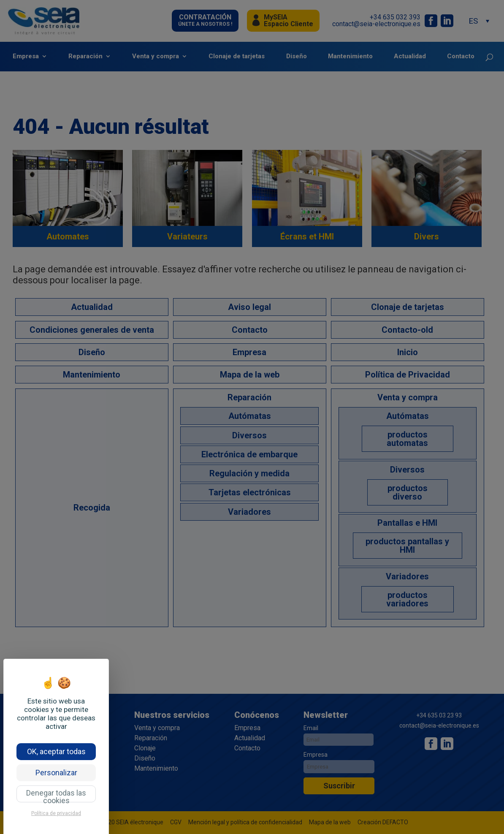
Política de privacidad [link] (56, 813)
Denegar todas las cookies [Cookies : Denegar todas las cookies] (56, 795)
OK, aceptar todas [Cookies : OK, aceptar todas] (56, 751)
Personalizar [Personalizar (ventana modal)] (56, 773)
